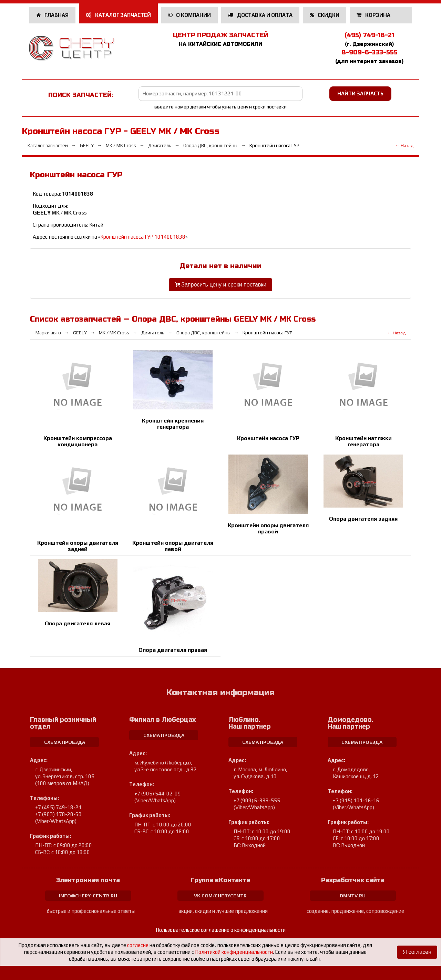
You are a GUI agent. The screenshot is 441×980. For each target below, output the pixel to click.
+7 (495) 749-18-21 (58, 807)
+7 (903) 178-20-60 (58, 814)
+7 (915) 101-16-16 (356, 800)
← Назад (404, 145)
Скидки (325, 15)
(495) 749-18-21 (369, 35)
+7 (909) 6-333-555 (257, 800)
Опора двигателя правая (173, 650)
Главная (53, 15)
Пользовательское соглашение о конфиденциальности (221, 930)
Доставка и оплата (260, 15)
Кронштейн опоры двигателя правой (268, 528)
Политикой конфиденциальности (234, 952)
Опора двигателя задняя (363, 519)
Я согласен (417, 952)
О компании (190, 15)
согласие (138, 945)
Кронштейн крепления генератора (173, 424)
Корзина (374, 15)
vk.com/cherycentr (220, 896)
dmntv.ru (353, 896)
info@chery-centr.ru (88, 896)
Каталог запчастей (118, 15)
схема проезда (65, 742)
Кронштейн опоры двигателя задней (78, 546)
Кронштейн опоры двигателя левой (173, 546)
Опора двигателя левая (78, 623)
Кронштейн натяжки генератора (363, 441)
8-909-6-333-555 (370, 52)
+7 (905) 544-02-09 (158, 794)
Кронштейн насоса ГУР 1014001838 (143, 237)
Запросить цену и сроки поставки (220, 285)
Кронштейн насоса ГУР (268, 438)
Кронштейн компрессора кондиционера (78, 441)
